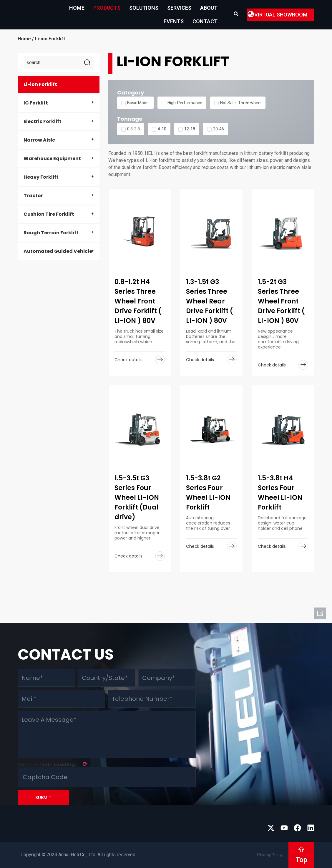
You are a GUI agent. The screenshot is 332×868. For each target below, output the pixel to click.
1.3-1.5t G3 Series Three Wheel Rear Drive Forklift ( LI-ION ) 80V (210, 301)
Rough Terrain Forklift (51, 233)
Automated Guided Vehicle (58, 251)
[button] (251, 14)
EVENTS (174, 21)
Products (107, 8)
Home (77, 8)
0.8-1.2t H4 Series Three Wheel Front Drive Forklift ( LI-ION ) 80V (138, 301)
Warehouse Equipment (52, 159)
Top (301, 860)
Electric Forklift (43, 121)
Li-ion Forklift (40, 84)
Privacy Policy (270, 855)
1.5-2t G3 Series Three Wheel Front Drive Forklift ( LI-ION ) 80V (281, 301)
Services (179, 8)
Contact (205, 21)
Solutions (144, 8)
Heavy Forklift (41, 177)
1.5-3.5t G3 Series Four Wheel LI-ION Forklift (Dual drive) (137, 498)
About (209, 8)
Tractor (33, 196)
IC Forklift (36, 103)
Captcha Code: (53, 764)
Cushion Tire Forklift (49, 214)
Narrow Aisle (39, 140)
